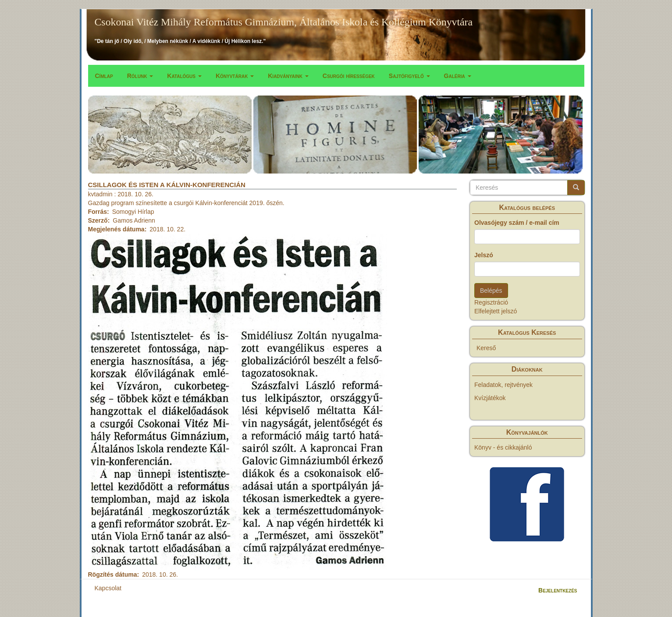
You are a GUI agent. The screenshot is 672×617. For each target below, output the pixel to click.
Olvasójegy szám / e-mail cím (517, 223)
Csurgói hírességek (349, 76)
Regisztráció (491, 302)
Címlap (104, 76)
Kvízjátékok (490, 398)
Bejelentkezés (558, 590)
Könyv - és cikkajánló (503, 447)
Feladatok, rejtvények (503, 385)
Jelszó (484, 255)
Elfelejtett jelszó (496, 311)
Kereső (486, 348)
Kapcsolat (108, 588)
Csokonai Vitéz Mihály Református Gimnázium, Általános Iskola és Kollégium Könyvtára (284, 22)
